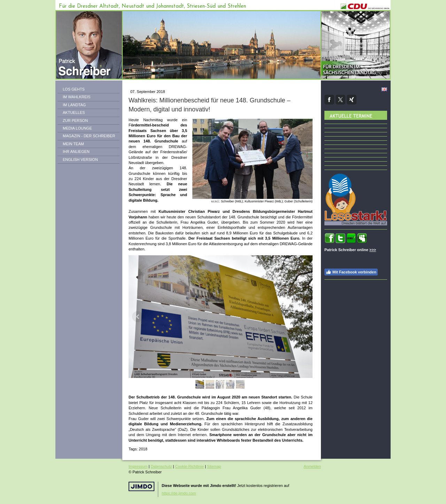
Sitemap (214, 466)
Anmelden (312, 466)
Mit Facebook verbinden (351, 272)
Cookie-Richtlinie (190, 466)
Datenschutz (161, 466)
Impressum (138, 466)
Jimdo (141, 486)
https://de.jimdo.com (179, 493)
